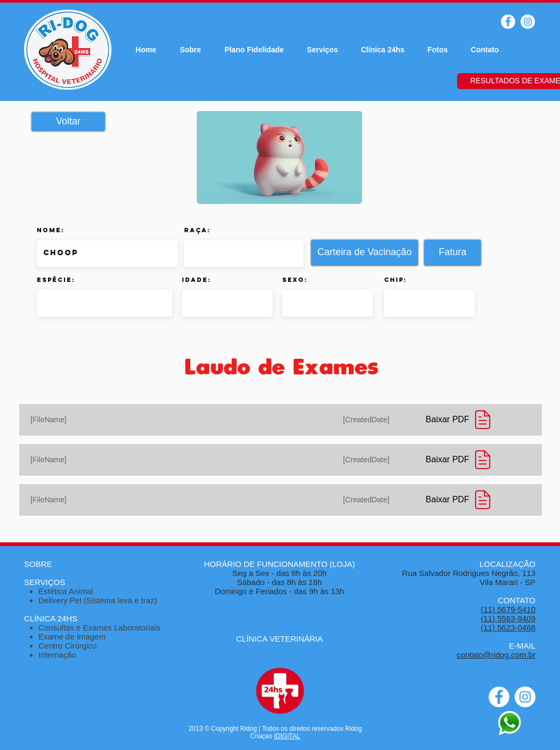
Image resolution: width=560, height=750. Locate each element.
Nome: (51, 230)
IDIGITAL (287, 736)
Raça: (197, 230)
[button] (365, 253)
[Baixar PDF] (461, 420)
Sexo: (295, 280)
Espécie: (56, 280)
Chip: (395, 280)
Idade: (197, 280)
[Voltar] (68, 122)
